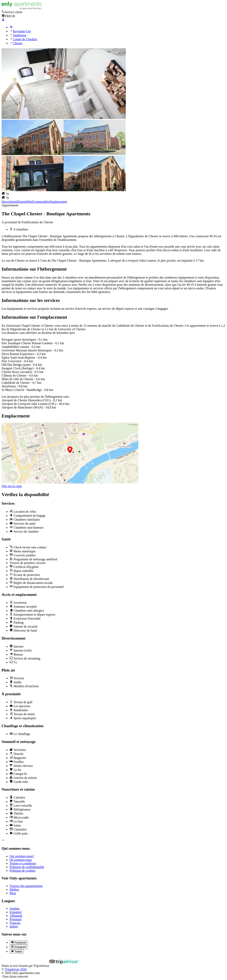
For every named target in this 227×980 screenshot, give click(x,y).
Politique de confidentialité (27, 867)
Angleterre (20, 35)
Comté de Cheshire (25, 39)
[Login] (3, 20)
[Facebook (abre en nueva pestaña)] (19, 942)
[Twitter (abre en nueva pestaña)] (17, 951)
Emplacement (58, 202)
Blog (13, 893)
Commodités (41, 202)
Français (15, 923)
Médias (14, 890)
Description (9, 202)
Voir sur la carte (12, 486)
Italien (14, 926)
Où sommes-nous (21, 860)
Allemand (16, 916)
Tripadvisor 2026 (16, 969)
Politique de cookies (23, 871)
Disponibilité (25, 202)
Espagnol (16, 912)
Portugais (16, 919)
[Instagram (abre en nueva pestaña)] (19, 947)
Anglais (15, 908)
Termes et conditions (23, 863)
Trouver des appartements (26, 886)
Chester (18, 43)
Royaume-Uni (22, 31)
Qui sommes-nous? (22, 856)
